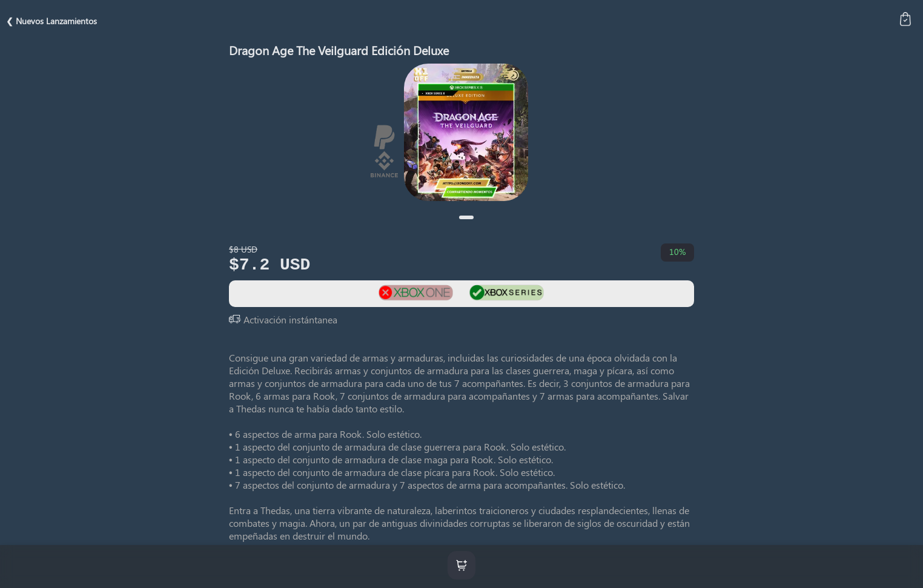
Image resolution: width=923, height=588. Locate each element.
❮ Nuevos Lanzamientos (51, 21)
